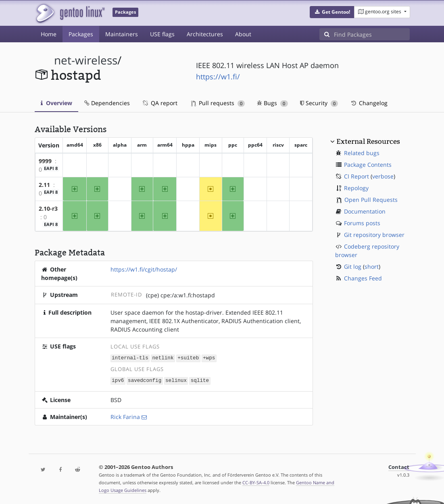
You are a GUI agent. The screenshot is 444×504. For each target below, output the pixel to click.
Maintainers (122, 34)
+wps (209, 358)
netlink (163, 358)
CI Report (356, 176)
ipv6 (118, 380)
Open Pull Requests (371, 200)
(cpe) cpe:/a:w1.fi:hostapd (180, 295)
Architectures (205, 34)
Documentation (365, 211)
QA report (160, 103)
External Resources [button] (368, 141)
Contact (399, 466)
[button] (332, 12)
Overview (56, 103)
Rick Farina (125, 416)
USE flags (162, 34)
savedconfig (145, 380)
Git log (353, 267)
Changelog (369, 103)
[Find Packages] (372, 34)
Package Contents (368, 165)
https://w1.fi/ (218, 77)
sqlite (200, 380)
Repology (356, 188)
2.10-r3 (48, 208)
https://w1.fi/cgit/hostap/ (144, 269)
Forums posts (362, 223)
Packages (81, 34)
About (243, 34)
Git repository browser (374, 235)
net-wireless (86, 60)
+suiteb (188, 358)
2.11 (44, 185)
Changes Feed (363, 278)
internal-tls (130, 358)
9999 (45, 161)
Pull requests (218, 103)
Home (49, 34)
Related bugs (362, 153)
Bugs (272, 103)
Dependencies (107, 103)
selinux (176, 380)
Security (319, 103)
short (372, 267)
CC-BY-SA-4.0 (256, 482)
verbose (383, 176)
